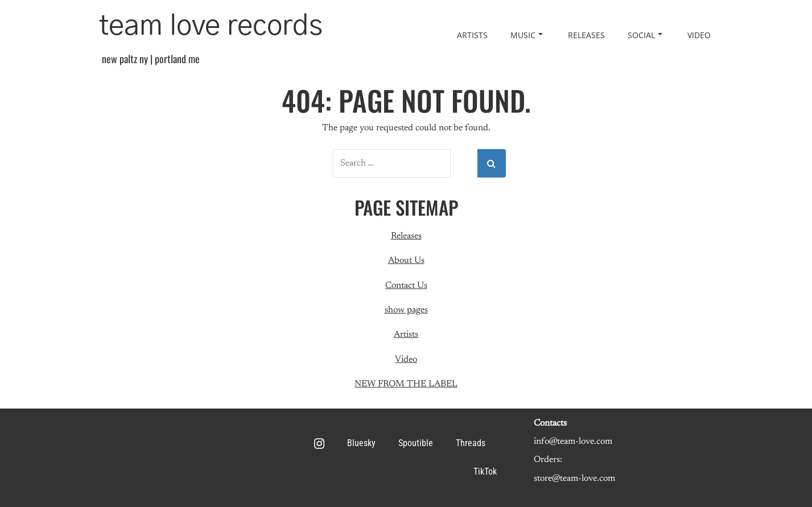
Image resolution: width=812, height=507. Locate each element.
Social (645, 35)
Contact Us (406, 286)
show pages (406, 310)
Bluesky (361, 443)
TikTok (485, 471)
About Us (406, 261)
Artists (472, 35)
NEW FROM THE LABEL (406, 384)
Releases (586, 35)
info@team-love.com (573, 442)
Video (699, 35)
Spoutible (416, 443)
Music (527, 35)
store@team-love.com (574, 479)
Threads (471, 443)
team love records (211, 26)
